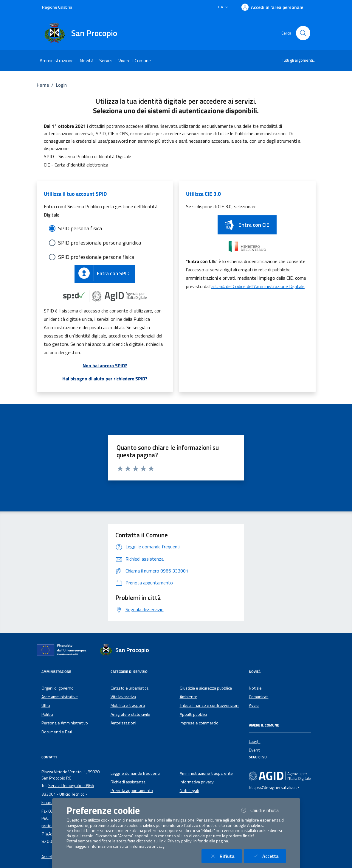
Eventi (255, 750)
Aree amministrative (60, 697)
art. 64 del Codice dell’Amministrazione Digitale (258, 286)
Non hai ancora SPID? (105, 365)
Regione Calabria (57, 7)
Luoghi (255, 741)
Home (43, 85)
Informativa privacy (197, 782)
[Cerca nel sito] (303, 33)
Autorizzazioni (123, 723)
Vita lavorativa (123, 697)
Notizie (255, 688)
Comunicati (259, 697)
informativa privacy (148, 846)
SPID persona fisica (80, 228)
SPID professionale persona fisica (96, 257)
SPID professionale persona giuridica (100, 243)
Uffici (46, 705)
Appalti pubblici (193, 714)
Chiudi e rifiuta (263, 810)
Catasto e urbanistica (130, 688)
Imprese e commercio (199, 723)
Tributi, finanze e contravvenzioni (210, 705)
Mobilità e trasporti (128, 705)
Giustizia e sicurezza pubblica (206, 688)
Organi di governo (58, 688)
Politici (47, 714)
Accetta (269, 856)
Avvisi (254, 705)
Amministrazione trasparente (206, 773)
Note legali (189, 791)
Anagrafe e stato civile (130, 714)
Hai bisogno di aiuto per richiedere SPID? (105, 379)
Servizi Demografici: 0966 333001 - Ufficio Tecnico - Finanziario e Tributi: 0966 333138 (72, 794)
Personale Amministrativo (65, 723)
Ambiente (189, 697)
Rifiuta (225, 856)
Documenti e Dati (57, 732)
